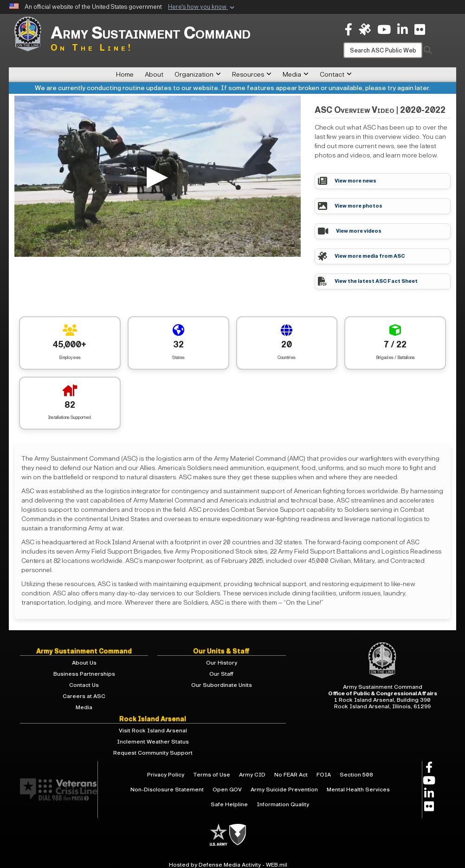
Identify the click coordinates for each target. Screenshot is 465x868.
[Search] (383, 50)
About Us (84, 663)
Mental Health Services (358, 790)
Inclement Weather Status (153, 742)
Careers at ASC (84, 696)
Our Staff (221, 674)
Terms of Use (212, 775)
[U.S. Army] (219, 834)
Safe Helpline (229, 804)
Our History (222, 663)
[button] (202, 7)
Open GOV (227, 790)
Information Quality (283, 804)
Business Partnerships (84, 674)
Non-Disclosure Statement (167, 790)
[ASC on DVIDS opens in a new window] (365, 29)
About (154, 75)
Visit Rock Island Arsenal (153, 731)
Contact (336, 75)
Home (125, 75)
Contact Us (84, 685)
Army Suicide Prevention (284, 790)
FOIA (324, 775)
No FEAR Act (291, 775)
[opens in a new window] (349, 29)
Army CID (252, 775)
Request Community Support (153, 753)
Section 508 (356, 775)
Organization (198, 75)
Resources (252, 75)
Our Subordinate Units (222, 685)
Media (296, 75)
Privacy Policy (166, 775)
